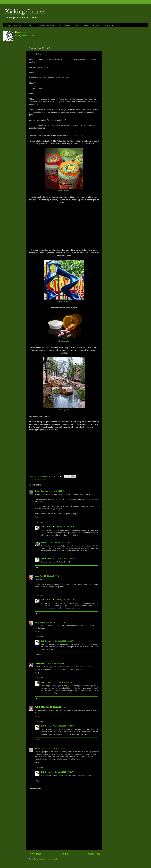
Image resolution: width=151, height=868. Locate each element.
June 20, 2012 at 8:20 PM (65, 726)
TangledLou (40, 663)
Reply (37, 517)
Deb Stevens (22, 32)
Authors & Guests (81, 25)
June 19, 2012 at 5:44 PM (56, 622)
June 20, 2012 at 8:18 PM (65, 682)
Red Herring (97, 25)
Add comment (35, 788)
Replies (40, 522)
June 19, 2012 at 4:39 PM (54, 491)
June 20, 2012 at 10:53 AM (56, 707)
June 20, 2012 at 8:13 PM (65, 527)
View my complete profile (24, 36)
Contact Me (110, 25)
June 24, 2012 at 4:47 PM (60, 542)
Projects (28, 25)
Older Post (94, 854)
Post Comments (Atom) (48, 859)
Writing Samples (64, 25)
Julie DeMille (40, 707)
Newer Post (35, 854)
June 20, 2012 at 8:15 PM (65, 600)
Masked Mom (40, 748)
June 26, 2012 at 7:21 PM (65, 772)
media (44, 480)
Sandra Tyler (40, 622)
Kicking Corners (25, 11)
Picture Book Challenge (45, 25)
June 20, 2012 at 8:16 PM (65, 641)
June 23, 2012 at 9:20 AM (56, 748)
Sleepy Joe (39, 491)
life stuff (38, 480)
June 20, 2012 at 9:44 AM (55, 663)
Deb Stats (18, 25)
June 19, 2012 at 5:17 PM (50, 576)
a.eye (37, 576)
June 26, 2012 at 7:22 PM (65, 558)
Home (8, 25)
